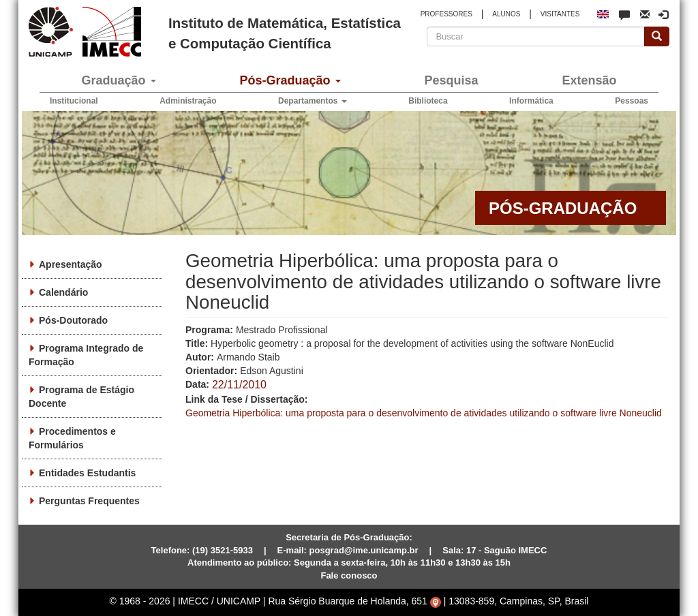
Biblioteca (428, 101)
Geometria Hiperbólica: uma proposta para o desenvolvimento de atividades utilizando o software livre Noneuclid (424, 413)
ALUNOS (506, 14)
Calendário (63, 292)
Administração (188, 101)
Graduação (118, 80)
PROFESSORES (446, 14)
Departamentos (313, 101)
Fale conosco (349, 575)
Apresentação (71, 264)
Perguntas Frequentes (89, 501)
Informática (531, 101)
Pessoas (632, 101)
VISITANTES (560, 14)
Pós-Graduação (290, 80)
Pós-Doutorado (73, 320)
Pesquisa (451, 80)
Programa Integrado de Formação (86, 355)
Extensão (589, 80)
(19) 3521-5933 (223, 550)
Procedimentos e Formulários (72, 438)
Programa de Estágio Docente (81, 397)
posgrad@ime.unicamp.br (364, 550)
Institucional (74, 101)
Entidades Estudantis (87, 473)
